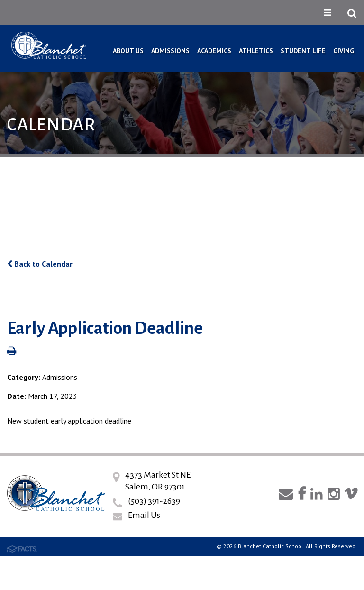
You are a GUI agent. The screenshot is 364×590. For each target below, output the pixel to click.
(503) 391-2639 (154, 501)
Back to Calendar (40, 264)
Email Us (144, 515)
